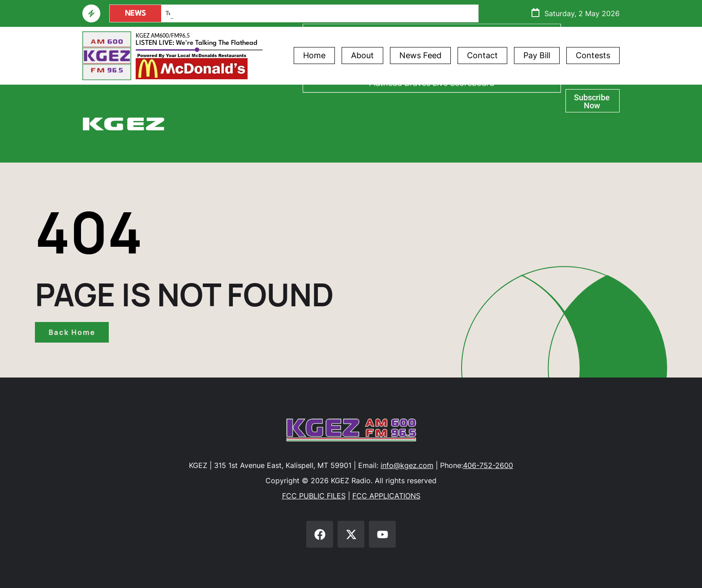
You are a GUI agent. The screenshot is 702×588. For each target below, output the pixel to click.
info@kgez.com (407, 465)
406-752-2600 (488, 465)
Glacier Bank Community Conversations (432, 122)
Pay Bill (537, 55)
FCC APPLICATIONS (386, 496)
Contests (593, 55)
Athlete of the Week (432, 97)
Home (314, 55)
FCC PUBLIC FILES (314, 496)
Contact (482, 55)
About (362, 55)
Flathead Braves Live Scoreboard (432, 148)
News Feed (420, 55)
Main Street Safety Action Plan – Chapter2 (223, 14)
